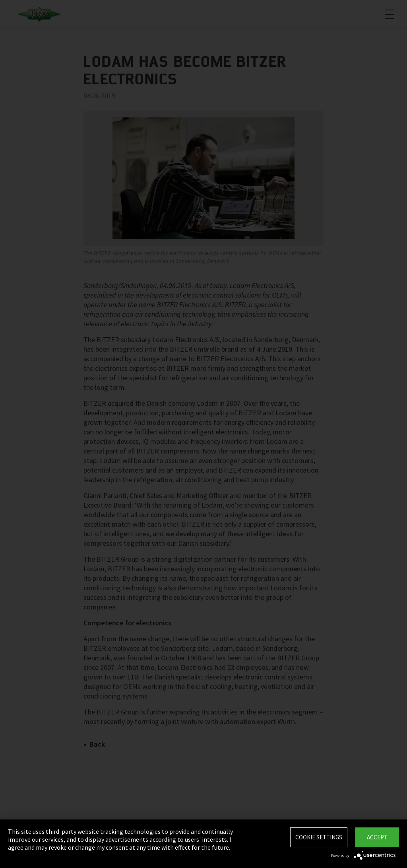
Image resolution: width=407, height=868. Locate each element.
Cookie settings (319, 837)
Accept (377, 837)
